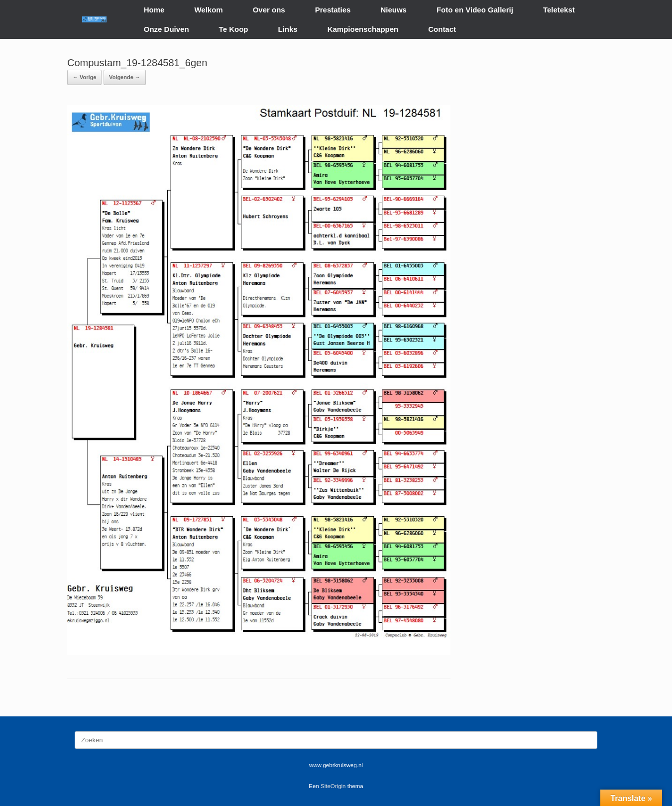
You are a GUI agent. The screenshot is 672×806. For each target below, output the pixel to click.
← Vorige (84, 77)
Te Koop (234, 29)
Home (154, 10)
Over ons (269, 10)
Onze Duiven (167, 29)
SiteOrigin (333, 786)
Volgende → (125, 77)
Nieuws (393, 10)
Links (288, 29)
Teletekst (559, 10)
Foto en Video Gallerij (475, 10)
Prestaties (333, 10)
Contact (442, 29)
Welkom (208, 10)
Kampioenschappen (363, 29)
